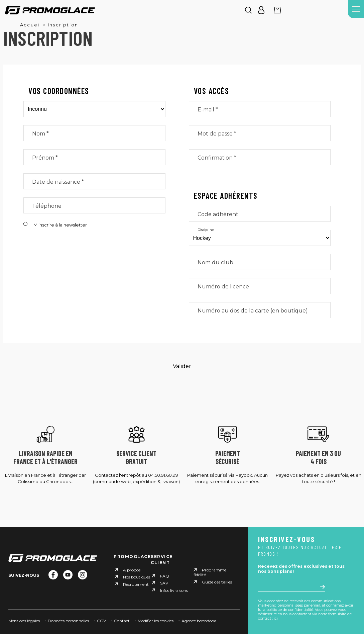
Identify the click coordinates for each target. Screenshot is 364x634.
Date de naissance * (58, 182)
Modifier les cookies (156, 621)
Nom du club (215, 262)
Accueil (31, 25)
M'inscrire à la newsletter (60, 225)
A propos (132, 570)
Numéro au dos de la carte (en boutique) (253, 311)
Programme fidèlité (210, 572)
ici (276, 618)
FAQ (165, 576)
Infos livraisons (174, 590)
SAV (164, 583)
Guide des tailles (217, 582)
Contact (122, 621)
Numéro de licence (223, 287)
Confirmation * (217, 158)
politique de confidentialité (290, 610)
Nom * (40, 134)
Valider (182, 366)
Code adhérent (218, 214)
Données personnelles (68, 621)
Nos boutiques (137, 577)
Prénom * (45, 158)
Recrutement (136, 584)
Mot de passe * (217, 134)
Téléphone (47, 206)
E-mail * (208, 110)
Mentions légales (24, 621)
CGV (101, 621)
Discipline (206, 230)
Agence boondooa (199, 621)
